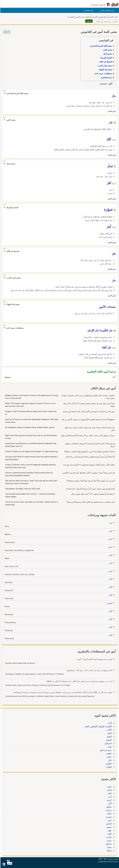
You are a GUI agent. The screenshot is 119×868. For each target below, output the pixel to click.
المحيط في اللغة (105, 62)
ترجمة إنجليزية (106, 77)
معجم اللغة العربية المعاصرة (101, 46)
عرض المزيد (112, 111)
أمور (110, 531)
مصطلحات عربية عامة (103, 74)
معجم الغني (107, 50)
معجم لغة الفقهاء (105, 70)
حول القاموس (88, 10)
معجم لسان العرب (104, 66)
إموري (109, 603)
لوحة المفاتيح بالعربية (106, 10)
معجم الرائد (107, 54)
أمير (110, 563)
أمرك (110, 539)
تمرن (110, 571)
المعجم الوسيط (106, 58)
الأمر (110, 579)
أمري (110, 547)
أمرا (110, 523)
